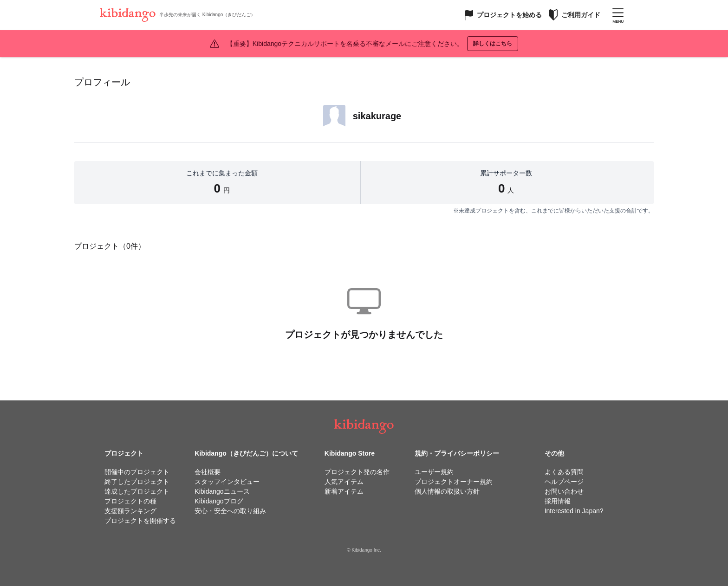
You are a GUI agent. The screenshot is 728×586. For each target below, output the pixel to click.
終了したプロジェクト (137, 482)
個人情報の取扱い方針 (447, 491)
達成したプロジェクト (137, 491)
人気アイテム (344, 482)
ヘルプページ (564, 482)
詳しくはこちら (493, 44)
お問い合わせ (564, 491)
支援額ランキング (130, 511)
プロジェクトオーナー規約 (454, 482)
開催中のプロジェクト (137, 472)
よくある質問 (564, 472)
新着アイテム (344, 491)
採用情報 (558, 501)
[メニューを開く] (618, 15)
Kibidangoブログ (219, 501)
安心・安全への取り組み (230, 511)
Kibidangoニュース (222, 491)
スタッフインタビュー (227, 482)
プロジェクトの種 (130, 501)
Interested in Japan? (574, 511)
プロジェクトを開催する (140, 521)
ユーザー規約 (434, 472)
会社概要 (208, 472)
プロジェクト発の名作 (357, 472)
